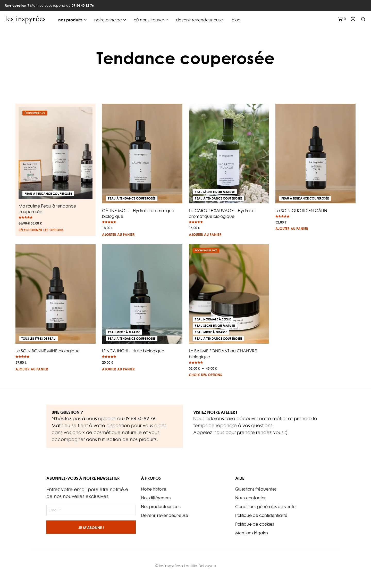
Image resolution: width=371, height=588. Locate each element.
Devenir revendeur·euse (165, 515)
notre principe (108, 20)
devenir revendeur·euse (199, 20)
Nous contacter (250, 498)
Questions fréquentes (256, 489)
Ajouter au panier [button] (118, 235)
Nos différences (156, 498)
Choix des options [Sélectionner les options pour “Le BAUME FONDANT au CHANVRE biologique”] (205, 375)
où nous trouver (149, 20)
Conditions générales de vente (265, 507)
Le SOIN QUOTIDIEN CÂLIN (301, 211)
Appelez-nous (209, 432)
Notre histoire (154, 489)
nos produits (70, 20)
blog (236, 20)
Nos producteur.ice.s (161, 507)
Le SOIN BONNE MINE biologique (48, 351)
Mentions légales (252, 533)
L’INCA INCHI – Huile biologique (133, 351)
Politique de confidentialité (261, 515)
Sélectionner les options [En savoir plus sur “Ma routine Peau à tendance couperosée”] (41, 230)
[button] (342, 19)
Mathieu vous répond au (49, 5)
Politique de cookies (255, 524)
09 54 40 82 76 (140, 419)
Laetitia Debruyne (200, 566)
